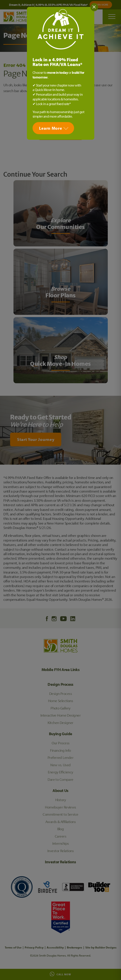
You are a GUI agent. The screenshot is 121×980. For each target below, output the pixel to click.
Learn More (51, 128)
